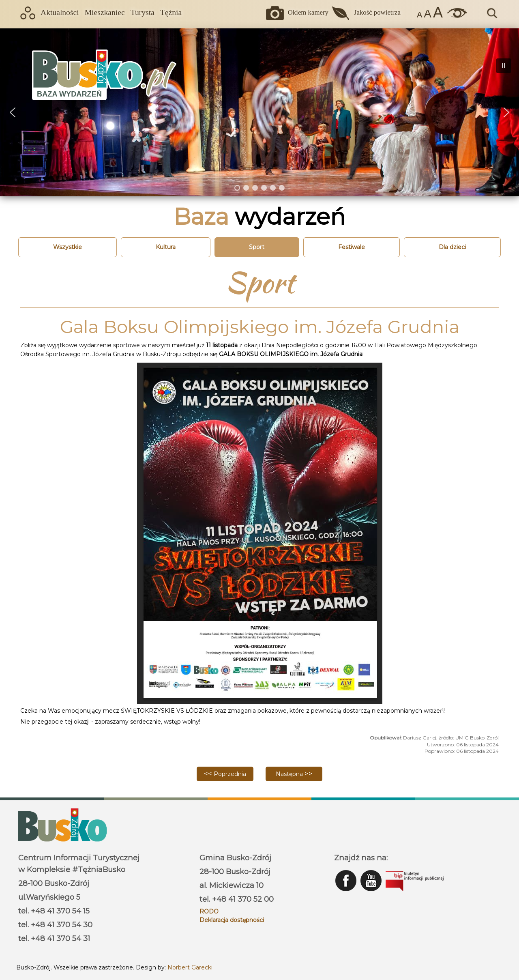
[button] (13, 112)
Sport (257, 247)
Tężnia (171, 12)
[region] (259, 112)
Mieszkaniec (105, 12)
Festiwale (352, 247)
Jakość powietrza (377, 12)
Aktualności (60, 12)
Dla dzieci (452, 247)
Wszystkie (68, 247)
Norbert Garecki (190, 967)
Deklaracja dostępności (232, 920)
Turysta (143, 12)
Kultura (166, 247)
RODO (209, 911)
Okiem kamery (308, 12)
